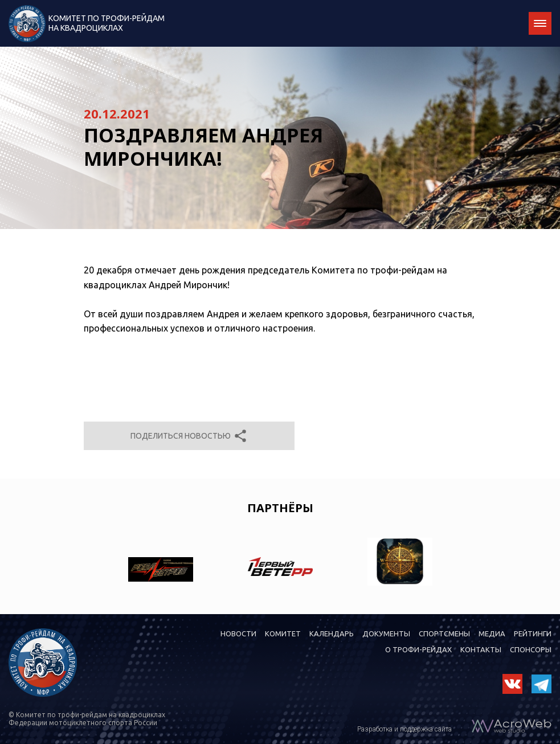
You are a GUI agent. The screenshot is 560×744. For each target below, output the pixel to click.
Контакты (481, 649)
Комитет (283, 633)
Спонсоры (531, 649)
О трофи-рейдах (418, 649)
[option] (161, 562)
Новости (238, 633)
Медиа (492, 633)
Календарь (332, 633)
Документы (386, 633)
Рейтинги (533, 633)
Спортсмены (444, 633)
